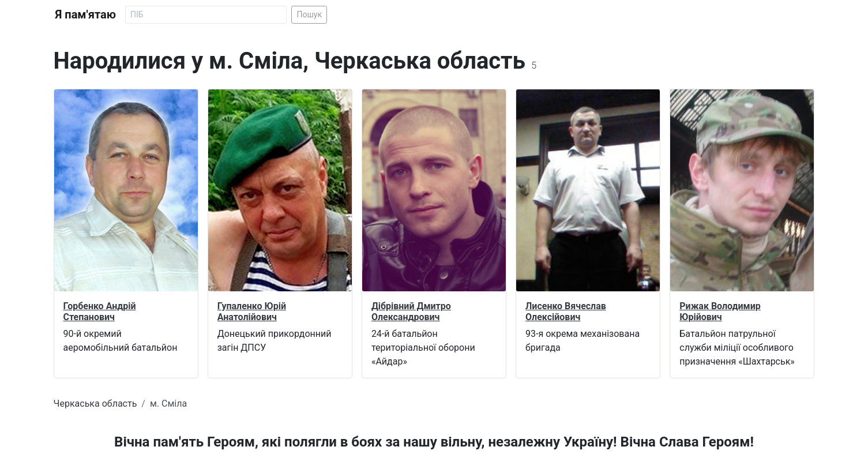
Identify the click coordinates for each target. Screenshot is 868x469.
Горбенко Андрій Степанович (100, 312)
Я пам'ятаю (86, 14)
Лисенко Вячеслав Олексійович (566, 312)
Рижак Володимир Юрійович (720, 312)
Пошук (309, 14)
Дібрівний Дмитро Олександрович (411, 312)
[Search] (206, 15)
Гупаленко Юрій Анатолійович (252, 312)
